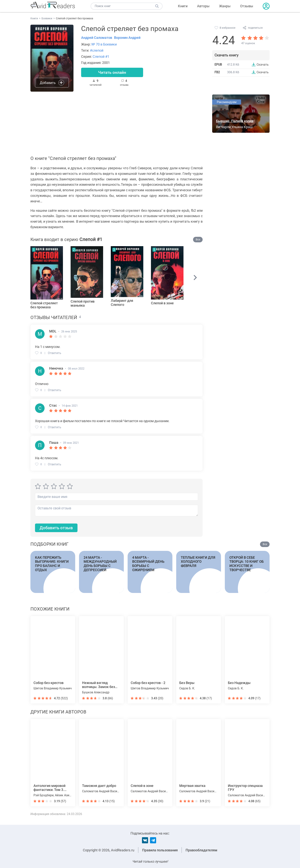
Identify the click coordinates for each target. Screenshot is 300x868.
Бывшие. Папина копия (235, 121)
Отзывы (247, 6)
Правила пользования (160, 850)
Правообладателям (201, 850)
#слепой (97, 50)
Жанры (225, 6)
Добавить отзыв (56, 528)
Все (198, 239)
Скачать (263, 64)
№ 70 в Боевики (104, 44)
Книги (183, 6)
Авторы (203, 6)
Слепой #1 (101, 57)
